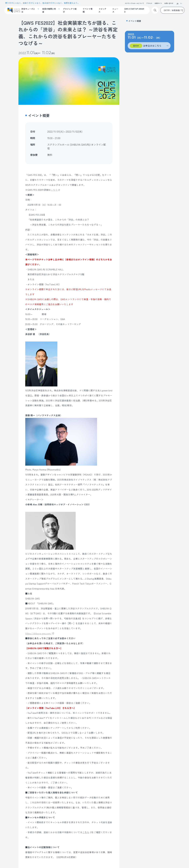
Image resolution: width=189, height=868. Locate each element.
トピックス (102, 10)
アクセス (149, 3)
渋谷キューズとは (28, 10)
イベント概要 (135, 21)
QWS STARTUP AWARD (134, 10)
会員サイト (158, 3)
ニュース (115, 10)
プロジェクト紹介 (70, 10)
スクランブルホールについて (134, 3)
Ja (177, 3)
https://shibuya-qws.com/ (38, 633)
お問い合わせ (169, 3)
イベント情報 (88, 10)
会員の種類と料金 (49, 10)
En (181, 3)
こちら (54, 190)
